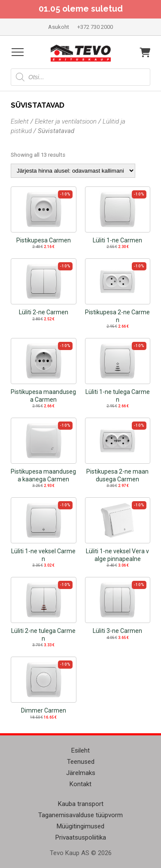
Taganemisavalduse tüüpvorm (80, 815)
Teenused (81, 762)
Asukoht (59, 27)
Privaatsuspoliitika (81, 837)
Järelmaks (81, 773)
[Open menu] (18, 52)
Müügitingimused (80, 826)
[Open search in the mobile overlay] (80, 77)
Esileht (20, 121)
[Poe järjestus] (73, 171)
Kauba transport (81, 804)
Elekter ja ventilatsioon (66, 121)
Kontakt (80, 784)
